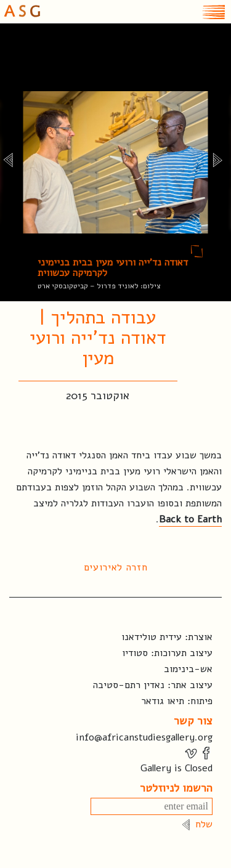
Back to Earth (190, 519)
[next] (217, 162)
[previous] (8, 162)
